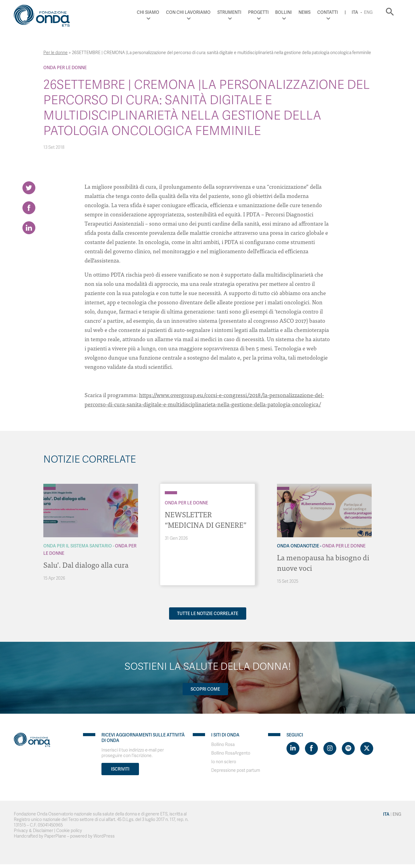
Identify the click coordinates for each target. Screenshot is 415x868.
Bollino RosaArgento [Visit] (231, 753)
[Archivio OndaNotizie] (283, 485)
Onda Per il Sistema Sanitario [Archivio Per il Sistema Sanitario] (78, 546)
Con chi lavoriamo (188, 12)
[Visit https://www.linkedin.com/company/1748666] (293, 748)
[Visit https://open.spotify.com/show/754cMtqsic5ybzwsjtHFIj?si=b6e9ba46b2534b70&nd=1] (348, 748)
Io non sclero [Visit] (224, 762)
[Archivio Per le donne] (49, 488)
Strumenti (229, 12)
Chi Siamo (148, 12)
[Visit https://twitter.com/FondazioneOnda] (367, 748)
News (304, 12)
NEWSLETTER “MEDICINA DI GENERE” (206, 519)
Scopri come (205, 689)
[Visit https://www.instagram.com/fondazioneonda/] (330, 748)
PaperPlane (55, 836)
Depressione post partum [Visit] (236, 770)
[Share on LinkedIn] (29, 228)
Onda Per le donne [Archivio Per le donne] (65, 68)
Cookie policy (69, 831)
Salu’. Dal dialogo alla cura (86, 564)
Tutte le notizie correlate (208, 614)
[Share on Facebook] (29, 208)
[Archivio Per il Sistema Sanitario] (49, 485)
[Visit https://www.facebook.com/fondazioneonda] (311, 748)
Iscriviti (120, 769)
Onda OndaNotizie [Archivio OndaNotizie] (298, 546)
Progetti (258, 12)
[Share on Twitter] (29, 188)
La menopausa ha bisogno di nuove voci (323, 562)
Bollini (283, 12)
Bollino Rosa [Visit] (223, 745)
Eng (368, 12)
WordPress (104, 836)
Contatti (328, 12)
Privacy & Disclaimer (34, 831)
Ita (355, 12)
